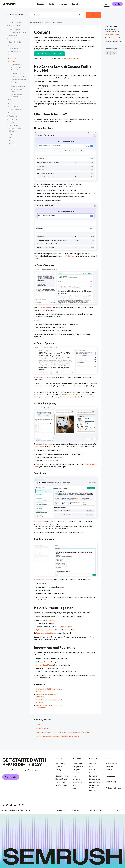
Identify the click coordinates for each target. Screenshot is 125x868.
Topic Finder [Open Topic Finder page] (15, 83)
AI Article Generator (44, 308)
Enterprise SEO (78, 764)
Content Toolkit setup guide (70, 59)
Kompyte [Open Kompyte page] (12, 134)
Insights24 (76, 773)
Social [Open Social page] (12, 100)
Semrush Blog (111, 782)
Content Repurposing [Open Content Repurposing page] (18, 80)
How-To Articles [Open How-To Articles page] (15, 29)
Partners (92, 773)
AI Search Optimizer (44, 377)
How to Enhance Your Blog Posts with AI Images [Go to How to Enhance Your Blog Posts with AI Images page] (49, 701)
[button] (114, 53)
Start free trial (11, 777)
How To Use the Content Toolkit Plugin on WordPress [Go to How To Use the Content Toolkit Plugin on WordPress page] (49, 707)
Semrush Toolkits (49, 23)
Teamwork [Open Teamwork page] (13, 122)
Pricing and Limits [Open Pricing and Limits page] (17, 65)
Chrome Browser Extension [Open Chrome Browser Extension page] (17, 96)
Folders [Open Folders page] (13, 113)
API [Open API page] (10, 137)
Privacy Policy (61, 810)
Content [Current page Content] (13, 61)
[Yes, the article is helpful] (108, 53)
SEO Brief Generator (45, 579)
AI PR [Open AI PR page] (12, 103)
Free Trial (59, 773)
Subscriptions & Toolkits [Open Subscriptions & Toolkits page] (17, 32)
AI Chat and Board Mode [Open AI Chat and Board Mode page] (17, 90)
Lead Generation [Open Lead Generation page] (16, 110)
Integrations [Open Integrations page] (13, 119)
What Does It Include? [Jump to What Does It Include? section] (112, 35)
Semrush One (61, 764)
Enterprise (76, 4)
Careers (92, 770)
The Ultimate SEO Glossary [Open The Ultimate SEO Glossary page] (15, 130)
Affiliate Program (62, 785)
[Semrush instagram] (7, 805)
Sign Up (117, 4)
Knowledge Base (16, 15)
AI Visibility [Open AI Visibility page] (14, 48)
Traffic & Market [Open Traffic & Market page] (16, 52)
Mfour (75, 776)
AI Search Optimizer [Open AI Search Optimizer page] (18, 76)
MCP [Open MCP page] (11, 141)
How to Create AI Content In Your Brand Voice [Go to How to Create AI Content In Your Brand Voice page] (48, 696)
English (118, 810)
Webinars (109, 785)
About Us (92, 764)
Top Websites (77, 782)
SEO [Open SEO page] (12, 45)
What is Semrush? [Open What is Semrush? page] (15, 23)
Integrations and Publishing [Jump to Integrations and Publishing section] (113, 41)
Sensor (75, 788)
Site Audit (79, 394)
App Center (77, 779)
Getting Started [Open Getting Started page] (14, 26)
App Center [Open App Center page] (13, 116)
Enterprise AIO (78, 767)
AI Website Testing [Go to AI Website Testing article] (42, 728)
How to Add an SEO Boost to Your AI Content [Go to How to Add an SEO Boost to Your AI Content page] (49, 690)
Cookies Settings (96, 810)
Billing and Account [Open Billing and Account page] (16, 39)
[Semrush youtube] (15, 805)
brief (53, 624)
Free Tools (76, 785)
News (91, 767)
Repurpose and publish (45, 633)
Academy (109, 767)
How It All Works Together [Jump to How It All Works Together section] (113, 38)
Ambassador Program (114, 788)
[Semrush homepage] (10, 4)
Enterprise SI (77, 770)
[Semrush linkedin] (3, 805)
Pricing (52, 4)
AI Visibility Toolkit (69, 394)
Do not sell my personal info (94, 786)
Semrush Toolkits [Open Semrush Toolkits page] (15, 42)
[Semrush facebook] (19, 805)
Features (59, 767)
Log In (107, 4)
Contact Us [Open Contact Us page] (13, 144)
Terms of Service (78, 810)
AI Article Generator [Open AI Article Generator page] (18, 73)
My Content (70, 256)
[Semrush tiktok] (11, 805)
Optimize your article (44, 630)
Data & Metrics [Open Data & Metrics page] (14, 126)
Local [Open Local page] (12, 55)
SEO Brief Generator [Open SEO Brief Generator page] (18, 86)
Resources (63, 4)
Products (41, 4)
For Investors (94, 776)
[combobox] (55, 15)
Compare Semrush (62, 776)
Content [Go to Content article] (39, 724)
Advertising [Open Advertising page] (14, 58)
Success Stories (61, 779)
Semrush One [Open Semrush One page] (14, 36)
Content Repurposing (45, 444)
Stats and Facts (61, 782)
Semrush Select (95, 779)
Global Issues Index (96, 782)
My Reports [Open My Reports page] (14, 106)
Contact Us (93, 790)
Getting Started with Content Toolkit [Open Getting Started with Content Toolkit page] (18, 69)
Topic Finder (42, 521)
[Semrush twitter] (23, 805)
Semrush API (110, 770)
